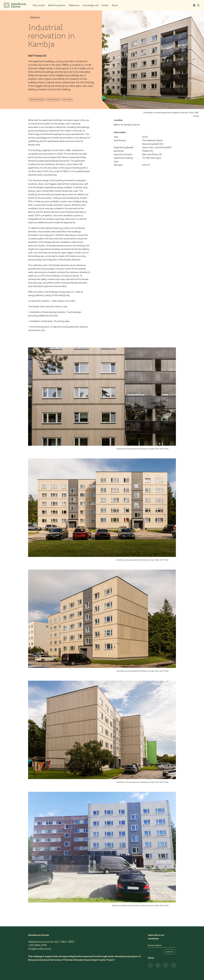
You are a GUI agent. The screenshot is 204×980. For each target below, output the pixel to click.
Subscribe (170, 952)
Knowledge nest (91, 6)
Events (105, 6)
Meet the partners (57, 6)
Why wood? (39, 6)
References (74, 6)
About (115, 6)
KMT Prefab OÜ (37, 56)
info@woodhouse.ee (40, 949)
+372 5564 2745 (37, 945)
